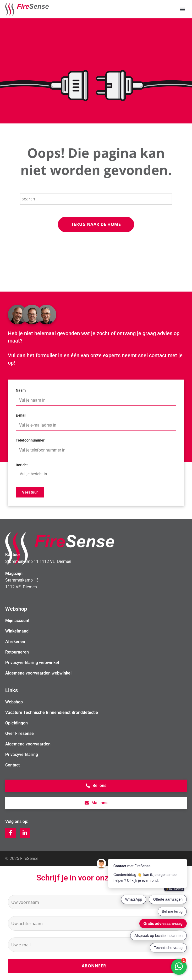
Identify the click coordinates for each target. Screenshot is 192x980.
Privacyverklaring (22, 755)
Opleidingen (17, 723)
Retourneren (17, 652)
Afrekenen (15, 642)
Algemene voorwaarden (28, 744)
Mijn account (17, 621)
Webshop (14, 702)
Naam (21, 390)
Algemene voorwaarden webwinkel (38, 673)
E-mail (21, 415)
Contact (12, 765)
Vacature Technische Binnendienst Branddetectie (52, 712)
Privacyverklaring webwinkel (32, 663)
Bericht (22, 465)
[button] (182, 9)
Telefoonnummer (30, 440)
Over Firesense (20, 733)
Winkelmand (17, 631)
